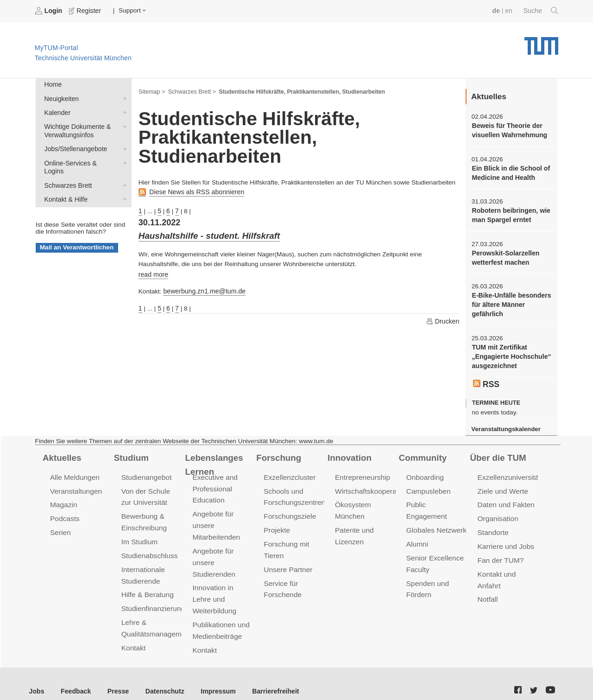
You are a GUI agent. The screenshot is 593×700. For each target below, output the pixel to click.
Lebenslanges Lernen (213, 458)
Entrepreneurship (362, 471)
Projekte (276, 522)
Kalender (123, 111)
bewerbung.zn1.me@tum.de (203, 289)
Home (52, 84)
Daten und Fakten (505, 498)
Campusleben (428, 484)
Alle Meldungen (74, 471)
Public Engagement (436, 498)
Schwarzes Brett (123, 173)
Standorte (493, 525)
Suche (541, 11)
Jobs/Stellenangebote (123, 146)
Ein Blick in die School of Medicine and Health (509, 171)
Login (49, 11)
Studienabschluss (148, 547)
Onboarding (424, 471)
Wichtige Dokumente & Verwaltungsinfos (123, 124)
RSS (486, 379)
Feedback (74, 677)
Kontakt (133, 636)
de (498, 10)
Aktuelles (61, 452)
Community (422, 452)
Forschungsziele (289, 509)
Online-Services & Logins (123, 159)
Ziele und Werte (502, 484)
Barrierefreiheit (267, 677)
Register (85, 11)
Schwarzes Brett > (190, 91)
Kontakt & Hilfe (123, 186)
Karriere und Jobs (505, 538)
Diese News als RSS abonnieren (195, 191)
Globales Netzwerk (435, 511)
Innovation (349, 452)
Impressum (211, 677)
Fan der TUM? (500, 551)
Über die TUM (497, 452)
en (510, 10)
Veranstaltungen (75, 484)
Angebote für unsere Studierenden (213, 553)
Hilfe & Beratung (147, 585)
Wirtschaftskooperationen (374, 484)
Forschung (278, 452)
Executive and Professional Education (214, 482)
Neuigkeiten (123, 97)
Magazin (63, 498)
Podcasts (64, 511)
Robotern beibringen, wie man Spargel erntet (509, 213)
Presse (115, 677)
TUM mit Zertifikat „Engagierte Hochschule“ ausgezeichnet (510, 352)
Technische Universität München (541, 42)
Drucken (443, 318)
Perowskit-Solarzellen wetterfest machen (504, 255)
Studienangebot (146, 471)
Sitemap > (151, 91)
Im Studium (139, 533)
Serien (60, 525)
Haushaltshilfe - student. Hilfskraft (207, 234)
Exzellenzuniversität (508, 471)
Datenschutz (160, 677)
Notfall (487, 589)
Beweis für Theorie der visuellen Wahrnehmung (508, 129)
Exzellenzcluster (289, 471)
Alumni (417, 525)
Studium (131, 452)
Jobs (37, 677)
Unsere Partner (287, 560)
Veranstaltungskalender (505, 423)
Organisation (497, 511)
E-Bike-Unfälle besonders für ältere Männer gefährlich (510, 301)
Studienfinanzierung (152, 598)
